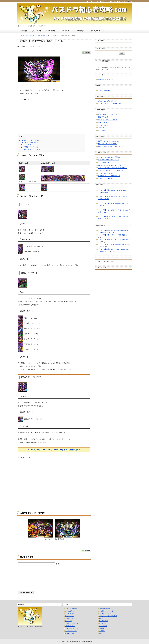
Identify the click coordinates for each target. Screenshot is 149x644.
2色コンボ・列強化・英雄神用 (108, 120)
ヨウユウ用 (102, 130)
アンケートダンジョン (72, 623)
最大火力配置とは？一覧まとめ (108, 114)
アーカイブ (100, 262)
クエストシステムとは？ (106, 173)
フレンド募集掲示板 (104, 90)
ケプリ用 (101, 128)
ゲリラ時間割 (23, 31)
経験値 (101, 618)
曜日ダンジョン (70, 633)
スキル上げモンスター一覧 (29, 143)
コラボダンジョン (70, 618)
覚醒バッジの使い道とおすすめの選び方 (111, 171)
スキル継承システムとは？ (106, 163)
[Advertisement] (54, 115)
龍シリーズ (68, 621)
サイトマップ (123, 1)
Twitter (114, 1)
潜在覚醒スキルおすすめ (106, 611)
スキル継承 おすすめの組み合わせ (109, 160)
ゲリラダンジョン (70, 626)
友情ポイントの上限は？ (106, 179)
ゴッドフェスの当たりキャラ (107, 101)
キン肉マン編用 (103, 125)
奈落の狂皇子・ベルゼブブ (31, 149)
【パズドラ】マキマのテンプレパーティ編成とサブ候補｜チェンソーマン (114, 211)
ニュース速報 (103, 626)
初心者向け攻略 (104, 621)
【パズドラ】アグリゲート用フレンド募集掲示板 (113, 240)
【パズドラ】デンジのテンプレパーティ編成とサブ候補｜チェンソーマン (114, 218)
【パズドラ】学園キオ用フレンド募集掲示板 (112, 235)
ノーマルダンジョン (71, 631)
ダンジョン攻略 (37, 31)
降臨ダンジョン (70, 616)
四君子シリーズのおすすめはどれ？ (109, 141)
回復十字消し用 (103, 117)
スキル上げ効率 (51, 31)
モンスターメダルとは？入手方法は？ (110, 157)
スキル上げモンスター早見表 (29, 140)
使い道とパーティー (105, 609)
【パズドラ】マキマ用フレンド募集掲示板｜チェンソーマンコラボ (114, 204)
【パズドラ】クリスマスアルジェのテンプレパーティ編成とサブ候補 (114, 198)
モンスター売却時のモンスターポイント (111, 146)
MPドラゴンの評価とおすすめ (108, 144)
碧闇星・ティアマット (30, 147)
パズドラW (102, 631)
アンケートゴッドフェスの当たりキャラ (111, 104)
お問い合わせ (105, 1)
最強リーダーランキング (106, 80)
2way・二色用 (103, 122)
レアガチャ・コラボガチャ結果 (108, 616)
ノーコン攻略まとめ (80, 31)
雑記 (100, 633)
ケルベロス (26, 145)
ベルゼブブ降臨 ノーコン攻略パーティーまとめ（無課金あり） (54, 450)
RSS (131, 1)
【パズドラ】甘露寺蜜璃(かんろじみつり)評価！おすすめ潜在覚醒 (114, 191)
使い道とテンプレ (96, 31)
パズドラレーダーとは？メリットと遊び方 (111, 165)
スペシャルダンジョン (72, 628)
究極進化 (102, 628)
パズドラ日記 (103, 623)
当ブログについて (93, 1)
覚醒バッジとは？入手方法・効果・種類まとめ (113, 168)
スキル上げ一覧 (65, 31)
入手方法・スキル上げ (105, 614)
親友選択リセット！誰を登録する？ (109, 176)
